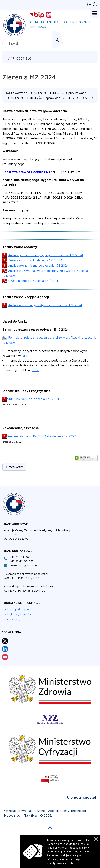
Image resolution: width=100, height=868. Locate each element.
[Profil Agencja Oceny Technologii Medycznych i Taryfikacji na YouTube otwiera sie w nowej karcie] (5, 657)
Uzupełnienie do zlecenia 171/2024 (33, 281)
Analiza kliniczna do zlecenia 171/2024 (35, 260)
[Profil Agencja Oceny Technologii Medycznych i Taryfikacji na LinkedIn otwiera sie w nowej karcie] (5, 649)
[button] (89, 5)
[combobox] (33, 43)
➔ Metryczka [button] (14, 467)
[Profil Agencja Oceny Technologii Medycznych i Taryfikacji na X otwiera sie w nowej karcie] (5, 641)
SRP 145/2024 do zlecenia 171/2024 (33, 399)
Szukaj (57, 40)
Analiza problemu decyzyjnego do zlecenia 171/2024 (46, 255)
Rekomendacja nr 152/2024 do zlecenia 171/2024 (42, 436)
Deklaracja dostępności (19, 609)
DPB (25, 356)
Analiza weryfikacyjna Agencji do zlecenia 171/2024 (45, 305)
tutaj (36, 370)
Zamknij (96, 839)
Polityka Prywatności (17, 614)
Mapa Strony (12, 619)
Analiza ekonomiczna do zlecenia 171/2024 (38, 265)
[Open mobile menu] (94, 14)
